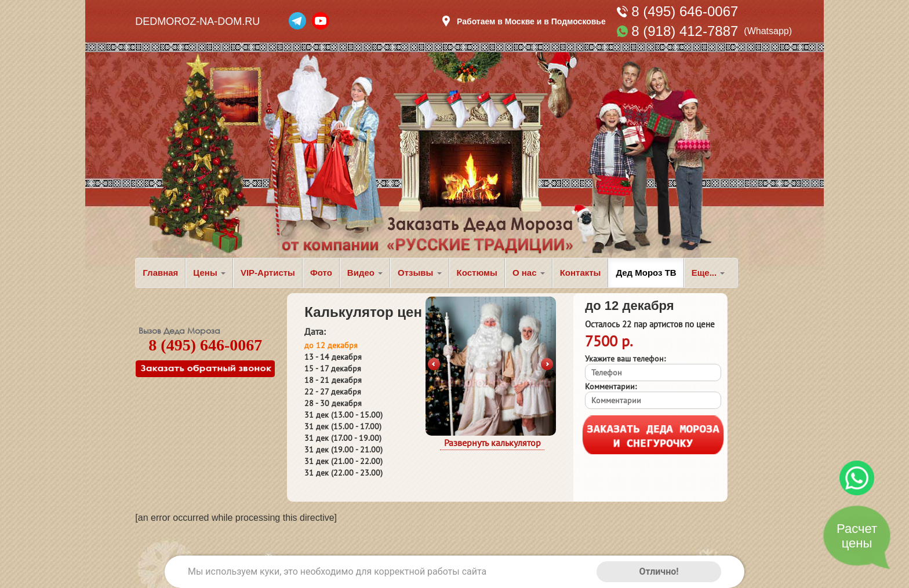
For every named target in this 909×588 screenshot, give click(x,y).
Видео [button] (365, 273)
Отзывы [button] (419, 273)
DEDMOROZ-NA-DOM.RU (197, 21)
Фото (321, 273)
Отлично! (659, 571)
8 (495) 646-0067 (685, 11)
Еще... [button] (708, 273)
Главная (160, 273)
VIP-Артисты (268, 273)
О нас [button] (529, 273)
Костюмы (477, 273)
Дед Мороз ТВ (646, 273)
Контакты (581, 273)
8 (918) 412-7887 (685, 31)
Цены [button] (209, 273)
